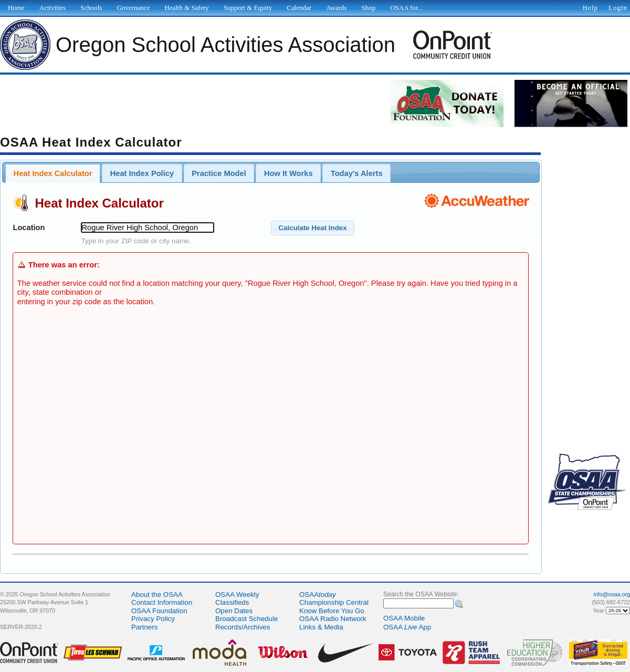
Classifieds (232, 602)
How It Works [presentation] (288, 173)
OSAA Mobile (404, 618)
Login (618, 8)
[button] (313, 228)
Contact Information (162, 602)
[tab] (53, 173)
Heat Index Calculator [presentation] (53, 173)
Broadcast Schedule (246, 619)
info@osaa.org (612, 594)
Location (29, 228)
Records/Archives (243, 627)
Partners (144, 627)
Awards (336, 8)
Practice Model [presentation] (219, 173)
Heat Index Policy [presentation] (142, 173)
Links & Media (321, 627)
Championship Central (334, 602)
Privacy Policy (153, 619)
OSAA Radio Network (333, 619)
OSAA (318, 595)
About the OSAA (157, 595)
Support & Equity (248, 8)
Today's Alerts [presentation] (357, 173)
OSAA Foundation (159, 611)
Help (590, 8)
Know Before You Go (332, 611)
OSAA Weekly (237, 595)
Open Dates (234, 611)
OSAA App (407, 627)
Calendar (299, 8)
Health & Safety (186, 8)
